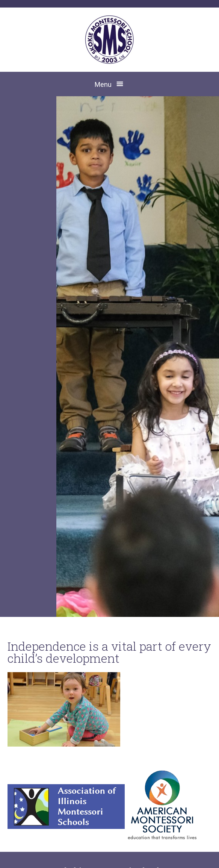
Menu (103, 84)
